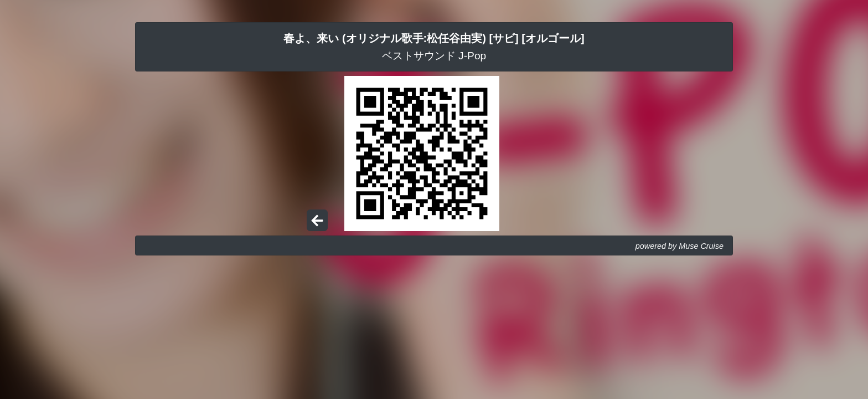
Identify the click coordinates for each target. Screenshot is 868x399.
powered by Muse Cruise (680, 246)
